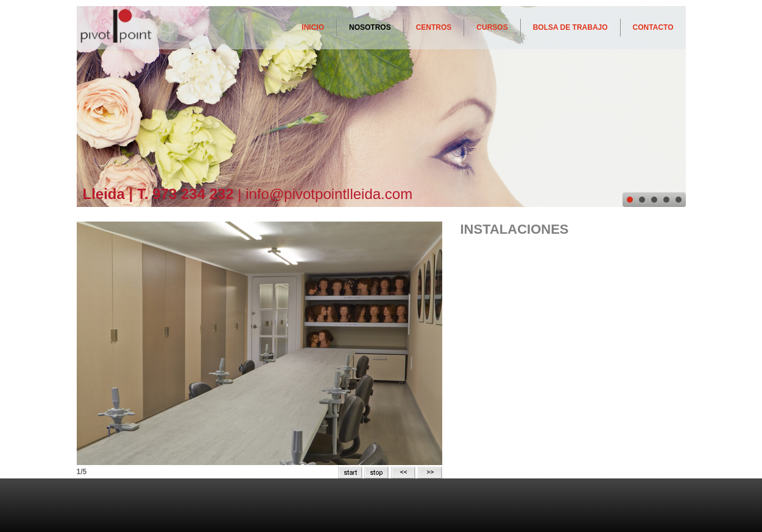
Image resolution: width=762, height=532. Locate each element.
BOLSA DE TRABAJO (570, 27)
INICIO (313, 27)
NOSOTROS (370, 27)
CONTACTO (653, 27)
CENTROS (434, 27)
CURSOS (492, 27)
